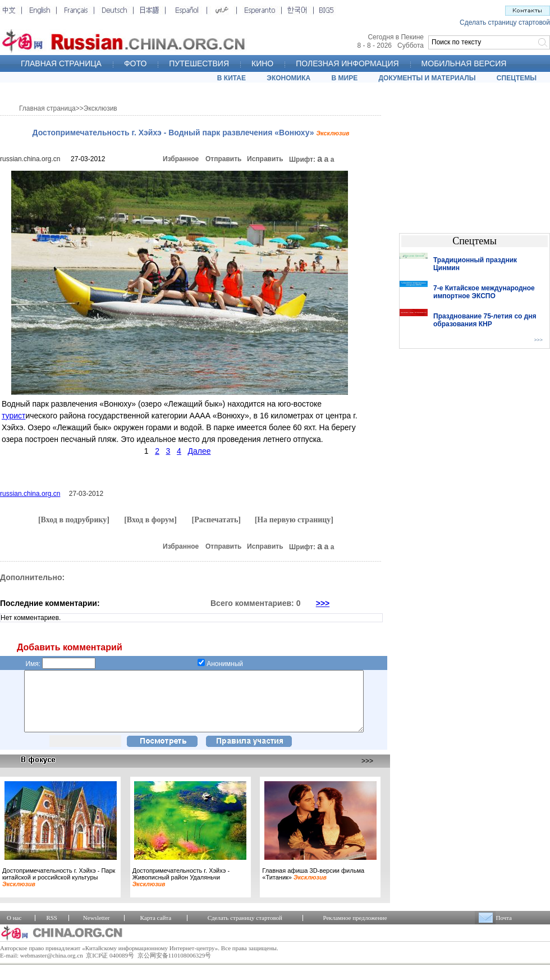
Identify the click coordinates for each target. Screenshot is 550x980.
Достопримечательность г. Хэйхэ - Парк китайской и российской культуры (59, 889)
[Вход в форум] (150, 520)
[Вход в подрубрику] (74, 520)
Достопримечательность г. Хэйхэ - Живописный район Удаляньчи (181, 889)
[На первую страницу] (294, 520)
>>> (323, 603)
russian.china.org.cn (30, 159)
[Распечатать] (216, 520)
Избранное (181, 159)
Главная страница (47, 108)
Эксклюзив (100, 108)
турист (13, 416)
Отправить (223, 159)
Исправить (265, 159)
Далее (200, 451)
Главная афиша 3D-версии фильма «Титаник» (313, 886)
